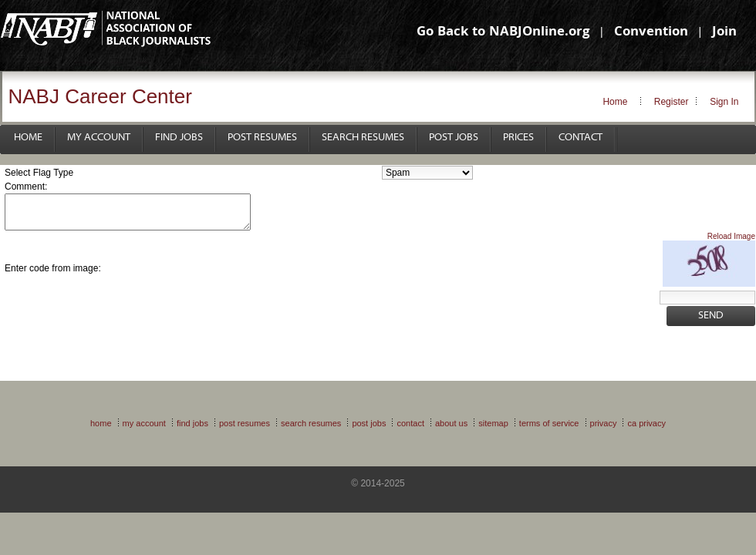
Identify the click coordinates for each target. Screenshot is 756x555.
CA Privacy (646, 423)
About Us (451, 423)
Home (615, 102)
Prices (518, 138)
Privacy (604, 423)
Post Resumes (262, 138)
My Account (99, 138)
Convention (651, 33)
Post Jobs (454, 138)
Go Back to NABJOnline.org (503, 33)
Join (724, 33)
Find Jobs (179, 138)
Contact (580, 138)
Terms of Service (549, 423)
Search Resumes (363, 138)
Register (672, 102)
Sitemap (493, 423)
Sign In (724, 102)
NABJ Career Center (100, 96)
